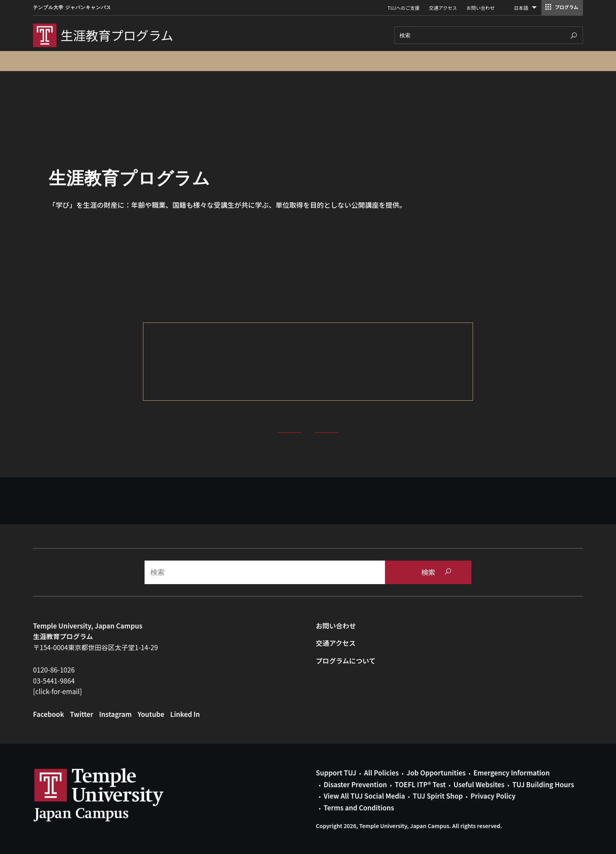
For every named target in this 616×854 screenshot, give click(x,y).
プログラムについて (346, 661)
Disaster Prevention (355, 784)
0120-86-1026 (54, 670)
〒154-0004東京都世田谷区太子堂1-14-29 (95, 647)
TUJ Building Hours (543, 784)
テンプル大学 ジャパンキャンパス (72, 7)
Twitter (82, 714)
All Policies (381, 772)
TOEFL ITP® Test (420, 784)
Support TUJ (336, 772)
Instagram (115, 714)
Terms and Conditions (359, 807)
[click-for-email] (58, 691)
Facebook (49, 714)
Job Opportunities (436, 772)
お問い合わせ (480, 8)
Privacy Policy (493, 796)
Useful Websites (479, 784)
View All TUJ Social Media (364, 796)
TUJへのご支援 (403, 8)
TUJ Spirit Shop (438, 796)
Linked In (185, 714)
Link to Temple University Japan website (112, 795)
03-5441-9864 (54, 681)
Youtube (151, 714)
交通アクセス (443, 8)
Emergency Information (511, 772)
